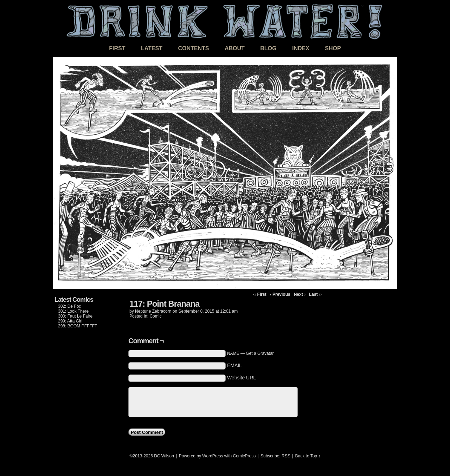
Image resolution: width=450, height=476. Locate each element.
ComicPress (245, 456)
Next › (300, 294)
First (117, 48)
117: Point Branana (164, 304)
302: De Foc (69, 306)
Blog (268, 48)
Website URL (242, 378)
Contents (193, 48)
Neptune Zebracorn (153, 311)
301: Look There (73, 311)
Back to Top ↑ (308, 456)
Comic (155, 316)
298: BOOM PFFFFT (78, 326)
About (235, 48)
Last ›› (315, 294)
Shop (333, 48)
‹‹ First (260, 294)
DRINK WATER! (225, 21)
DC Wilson (164, 456)
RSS (286, 456)
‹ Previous (280, 294)
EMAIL (234, 365)
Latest (152, 48)
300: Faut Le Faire (75, 316)
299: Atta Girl (70, 321)
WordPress (213, 456)
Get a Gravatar (260, 353)
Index (301, 48)
